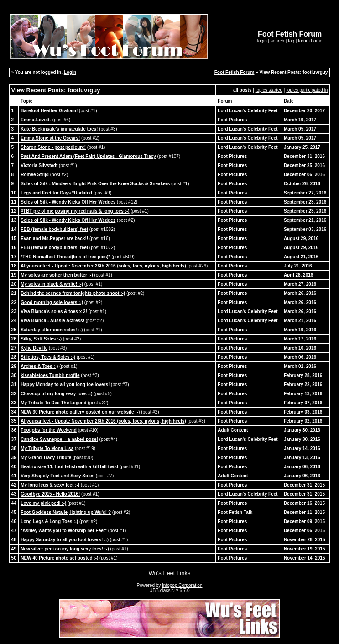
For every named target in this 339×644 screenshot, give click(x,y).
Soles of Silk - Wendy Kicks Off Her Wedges (68, 202)
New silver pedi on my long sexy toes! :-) (65, 549)
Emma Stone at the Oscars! (50, 138)
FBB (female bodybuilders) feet (54, 229)
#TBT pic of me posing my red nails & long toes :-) (75, 211)
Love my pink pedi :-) (43, 503)
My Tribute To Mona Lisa (47, 448)
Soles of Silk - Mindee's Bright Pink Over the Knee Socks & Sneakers (95, 184)
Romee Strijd (35, 175)
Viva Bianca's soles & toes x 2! (54, 312)
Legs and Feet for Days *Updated (56, 193)
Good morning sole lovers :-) (52, 302)
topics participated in (307, 90)
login (262, 41)
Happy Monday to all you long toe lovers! (65, 385)
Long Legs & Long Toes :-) (49, 521)
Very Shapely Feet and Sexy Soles (57, 476)
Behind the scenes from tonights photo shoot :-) (73, 293)
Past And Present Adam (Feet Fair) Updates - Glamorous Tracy (88, 156)
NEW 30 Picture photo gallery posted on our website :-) (80, 412)
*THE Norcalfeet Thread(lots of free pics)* (65, 257)
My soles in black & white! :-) (52, 284)
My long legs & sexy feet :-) (50, 485)
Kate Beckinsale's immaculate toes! (59, 129)
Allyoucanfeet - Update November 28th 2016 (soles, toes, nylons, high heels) (103, 266)
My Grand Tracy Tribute (46, 458)
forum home (310, 41)
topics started (269, 90)
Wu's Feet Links (170, 573)
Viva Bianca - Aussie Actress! (52, 321)
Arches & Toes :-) (39, 366)
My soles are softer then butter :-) (57, 275)
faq (291, 41)
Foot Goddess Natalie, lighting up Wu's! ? (66, 512)
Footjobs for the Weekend (49, 430)
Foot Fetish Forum (235, 72)
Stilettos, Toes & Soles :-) (48, 357)
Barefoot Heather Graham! (49, 111)
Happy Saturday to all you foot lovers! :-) (65, 540)
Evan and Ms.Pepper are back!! (54, 238)
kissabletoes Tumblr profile (50, 375)
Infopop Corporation (182, 585)
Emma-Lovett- (36, 120)
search (277, 41)
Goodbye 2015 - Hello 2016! (50, 494)
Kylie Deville (34, 348)
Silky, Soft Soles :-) (41, 339)
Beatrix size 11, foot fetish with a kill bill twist (69, 467)
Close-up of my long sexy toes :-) (56, 394)
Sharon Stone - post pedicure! (53, 147)
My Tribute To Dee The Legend (53, 403)
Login (70, 72)
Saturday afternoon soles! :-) (52, 330)
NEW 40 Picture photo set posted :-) (59, 558)
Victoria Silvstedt (39, 165)
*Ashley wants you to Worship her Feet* (64, 531)
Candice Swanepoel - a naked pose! (59, 439)
